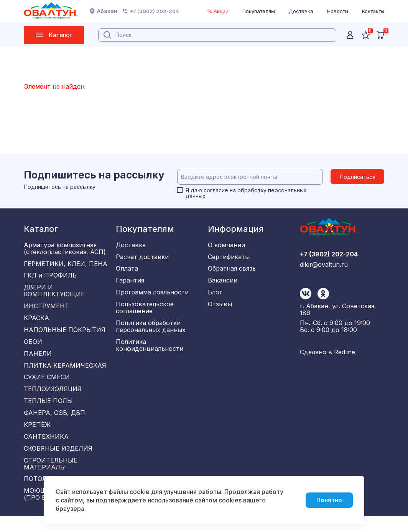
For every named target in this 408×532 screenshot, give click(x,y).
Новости (338, 11)
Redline (345, 354)
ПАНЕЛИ (38, 360)
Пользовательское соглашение (145, 312)
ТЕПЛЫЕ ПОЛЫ (48, 411)
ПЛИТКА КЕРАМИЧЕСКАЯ (65, 373)
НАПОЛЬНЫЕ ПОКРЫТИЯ (65, 335)
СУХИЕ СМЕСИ (47, 385)
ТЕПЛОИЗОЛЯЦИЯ (53, 398)
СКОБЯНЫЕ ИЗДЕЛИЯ (58, 461)
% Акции (218, 11)
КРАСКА (36, 322)
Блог (215, 296)
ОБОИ (33, 347)
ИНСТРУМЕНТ (46, 309)
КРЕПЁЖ (37, 436)
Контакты (373, 11)
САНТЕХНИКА (46, 449)
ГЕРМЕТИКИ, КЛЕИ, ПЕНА (66, 264)
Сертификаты (229, 258)
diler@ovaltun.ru (324, 301)
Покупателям (259, 11)
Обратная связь (232, 270)
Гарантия (130, 283)
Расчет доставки (142, 258)
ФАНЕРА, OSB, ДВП (54, 423)
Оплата (127, 270)
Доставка (301, 11)
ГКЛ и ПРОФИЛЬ (50, 277)
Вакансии (223, 283)
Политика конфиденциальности (150, 351)
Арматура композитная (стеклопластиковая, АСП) (65, 248)
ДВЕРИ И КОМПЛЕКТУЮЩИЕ (54, 293)
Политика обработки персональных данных (151, 331)
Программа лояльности (152, 296)
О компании (226, 245)
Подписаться (358, 177)
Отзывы (220, 308)
